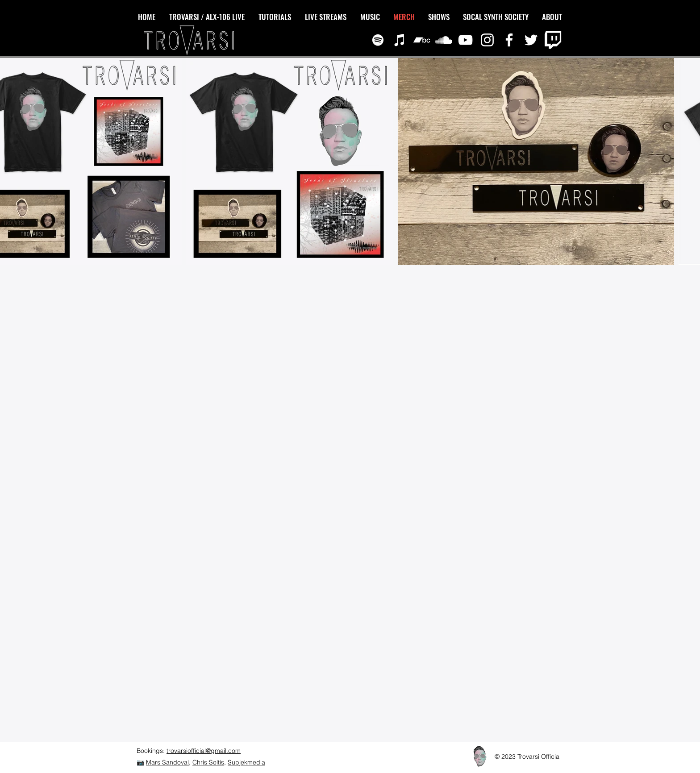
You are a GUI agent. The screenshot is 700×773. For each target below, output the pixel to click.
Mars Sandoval (167, 762)
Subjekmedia (246, 762)
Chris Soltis (208, 762)
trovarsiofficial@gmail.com (204, 751)
